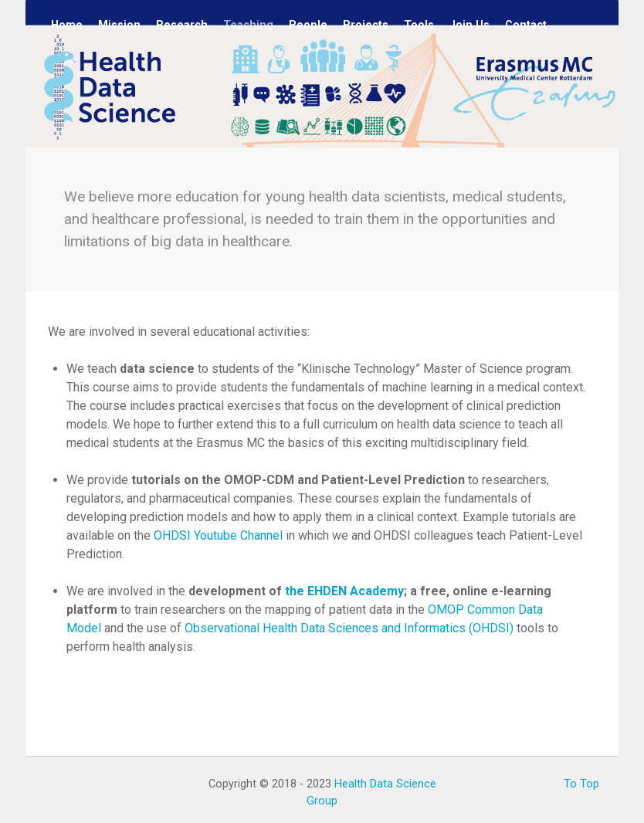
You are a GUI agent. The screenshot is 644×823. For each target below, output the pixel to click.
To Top (581, 784)
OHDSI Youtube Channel (218, 535)
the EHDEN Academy (344, 591)
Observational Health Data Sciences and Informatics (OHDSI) (349, 628)
